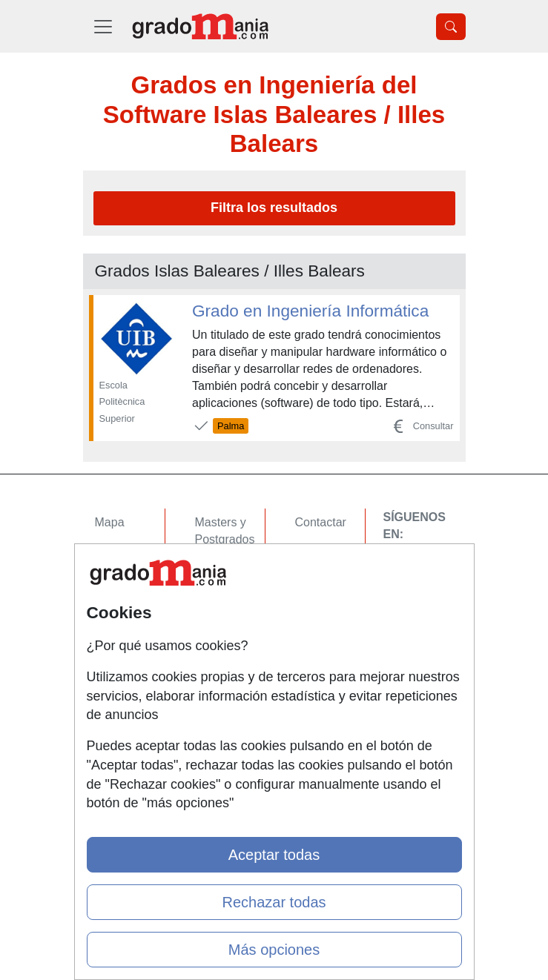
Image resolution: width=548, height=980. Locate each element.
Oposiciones (228, 671)
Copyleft (317, 609)
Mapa (110, 522)
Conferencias (230, 597)
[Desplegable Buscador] (451, 27)
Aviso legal (324, 580)
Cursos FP (223, 568)
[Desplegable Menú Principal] (103, 26)
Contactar (321, 522)
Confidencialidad (339, 551)
